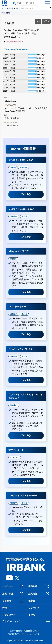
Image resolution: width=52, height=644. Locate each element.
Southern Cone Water (17, 49)
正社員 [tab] (13, 168)
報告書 (32, 601)
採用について (14, 634)
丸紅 (17, 8)
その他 (32, 615)
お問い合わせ (16, 631)
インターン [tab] (15, 457)
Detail (26, 194)
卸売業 (11, 8)
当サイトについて (11, 621)
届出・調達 (13, 594)
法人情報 (39, 594)
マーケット (13, 586)
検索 (5, 608)
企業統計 (13, 601)
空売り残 (39, 586)
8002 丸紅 (6, 13)
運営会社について (32, 631)
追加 (46, 21)
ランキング (34, 608)
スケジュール (9, 615)
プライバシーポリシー (32, 634)
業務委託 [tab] (23, 168)
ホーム (4, 8)
